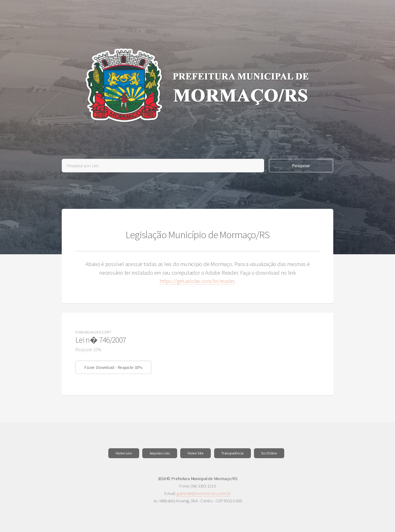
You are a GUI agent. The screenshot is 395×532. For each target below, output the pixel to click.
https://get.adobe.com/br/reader (197, 281)
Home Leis (124, 453)
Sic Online (269, 453)
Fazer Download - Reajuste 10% (113, 367)
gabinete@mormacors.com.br (204, 493)
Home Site (196, 453)
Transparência (232, 453)
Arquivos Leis (160, 453)
